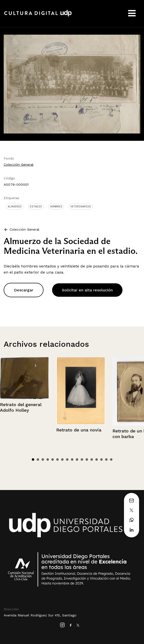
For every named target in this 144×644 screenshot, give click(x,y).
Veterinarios (81, 206)
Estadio (36, 206)
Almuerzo (15, 206)
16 (106, 460)
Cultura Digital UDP (38, 16)
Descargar (24, 290)
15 (101, 460)
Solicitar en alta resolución (87, 290)
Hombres (56, 206)
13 (92, 460)
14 (97, 460)
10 (77, 460)
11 (82, 460)
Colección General (19, 164)
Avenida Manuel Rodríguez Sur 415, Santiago (40, 615)
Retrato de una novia (79, 430)
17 (111, 460)
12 (87, 460)
